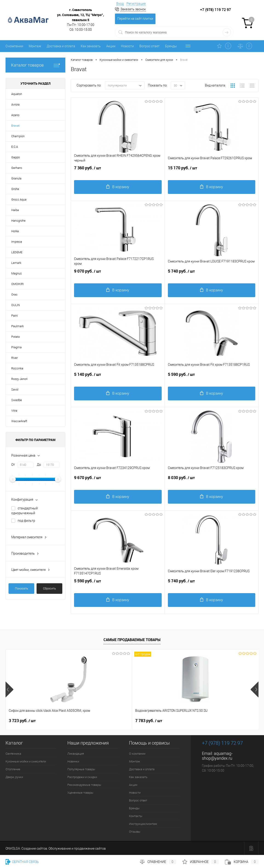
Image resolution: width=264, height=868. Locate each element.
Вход (120, 4)
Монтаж (35, 46)
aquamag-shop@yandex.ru (217, 756)
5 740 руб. (212, 275)
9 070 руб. (118, 275)
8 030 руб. (212, 481)
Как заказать (91, 46)
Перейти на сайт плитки (135, 19)
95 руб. (188, 721)
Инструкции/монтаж (143, 824)
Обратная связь (22, 862)
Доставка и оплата (61, 46)
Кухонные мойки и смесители (26, 761)
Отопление (13, 769)
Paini (14, 316)
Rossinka (17, 368)
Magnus (17, 273)
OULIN (16, 305)
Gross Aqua (19, 200)
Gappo (16, 157)
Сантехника (13, 754)
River (14, 358)
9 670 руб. (118, 481)
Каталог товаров (35, 65)
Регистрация (136, 4)
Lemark (16, 263)
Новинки (73, 761)
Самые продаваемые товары (132, 640)
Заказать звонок (133, 9)
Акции (111, 46)
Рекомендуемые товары (84, 785)
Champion (18, 136)
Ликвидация (76, 754)
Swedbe (17, 400)
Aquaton (17, 94)
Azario (15, 115)
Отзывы (135, 832)
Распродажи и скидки (82, 777)
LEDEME (17, 252)
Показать (22, 588)
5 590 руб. (212, 378)
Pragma (16, 347)
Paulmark (17, 326)
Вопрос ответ (149, 46)
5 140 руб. (118, 378)
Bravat (15, 126)
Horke (15, 231)
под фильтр (26, 521)
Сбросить (49, 588)
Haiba (15, 210)
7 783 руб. (107, 721)
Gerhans (17, 168)
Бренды (171, 46)
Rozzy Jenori (19, 379)
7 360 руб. (118, 171)
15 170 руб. (212, 171)
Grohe (15, 189)
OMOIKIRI (17, 284)
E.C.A (15, 147)
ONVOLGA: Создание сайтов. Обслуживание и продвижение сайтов (56, 848)
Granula (16, 178)
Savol (15, 389)
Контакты (136, 816)
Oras (14, 294)
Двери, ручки (14, 777)
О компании (14, 46)
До (39, 465)
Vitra (14, 411)
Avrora (15, 105)
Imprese (17, 242)
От (13, 465)
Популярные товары (81, 769)
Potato (16, 337)
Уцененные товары (80, 793)
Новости (127, 46)
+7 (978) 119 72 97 (222, 743)
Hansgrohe (18, 221)
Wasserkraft (19, 421)
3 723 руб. (22, 721)
